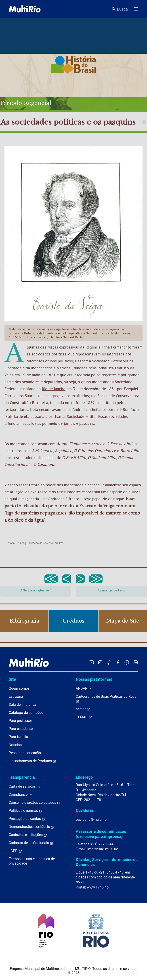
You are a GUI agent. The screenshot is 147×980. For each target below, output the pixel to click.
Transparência (22, 777)
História (10, 543)
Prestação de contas (27, 819)
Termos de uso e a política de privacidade (32, 861)
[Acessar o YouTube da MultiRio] (91, 662)
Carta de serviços (24, 787)
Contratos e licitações (28, 835)
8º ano (21, 543)
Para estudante (21, 729)
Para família (18, 737)
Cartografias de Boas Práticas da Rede (106, 699)
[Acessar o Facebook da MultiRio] (118, 662)
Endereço (84, 777)
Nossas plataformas (94, 679)
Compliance (20, 795)
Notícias (15, 745)
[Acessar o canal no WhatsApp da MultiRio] (127, 662)
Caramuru (46, 464)
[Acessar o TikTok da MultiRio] (109, 662)
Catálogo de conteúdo (26, 713)
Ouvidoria (84, 810)
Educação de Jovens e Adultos (45, 543)
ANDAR (84, 689)
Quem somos (19, 688)
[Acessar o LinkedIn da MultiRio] (136, 662)
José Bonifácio (127, 409)
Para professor (20, 721)
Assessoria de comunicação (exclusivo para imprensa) (101, 834)
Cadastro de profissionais (31, 843)
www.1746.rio (98, 887)
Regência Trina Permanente (108, 347)
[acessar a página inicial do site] (25, 9)
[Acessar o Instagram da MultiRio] (100, 662)
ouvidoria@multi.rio (91, 820)
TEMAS (84, 717)
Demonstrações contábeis (31, 827)
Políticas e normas (26, 811)
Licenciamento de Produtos (33, 761)
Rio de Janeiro (54, 389)
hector (83, 709)
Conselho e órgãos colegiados (35, 803)
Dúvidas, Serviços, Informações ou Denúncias (107, 862)
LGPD (15, 851)
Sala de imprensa (22, 705)
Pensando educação (25, 753)
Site (12, 679)
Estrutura (16, 696)
